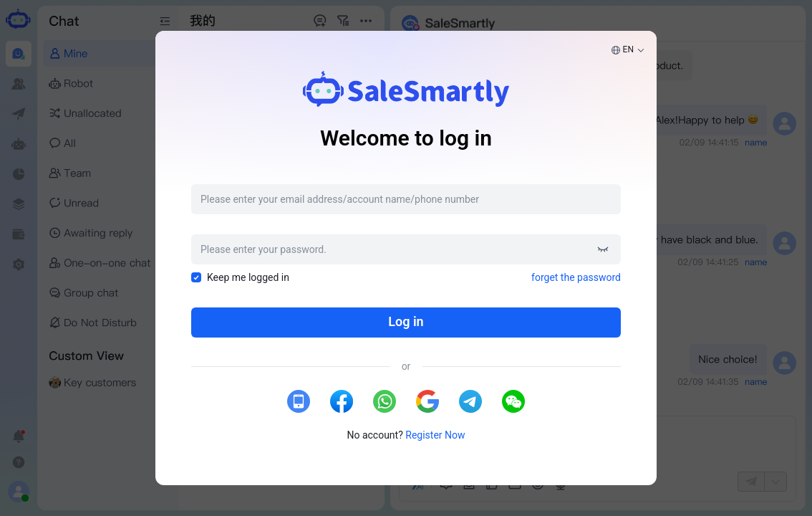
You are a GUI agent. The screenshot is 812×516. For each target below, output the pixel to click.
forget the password (576, 277)
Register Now (435, 435)
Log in (406, 321)
